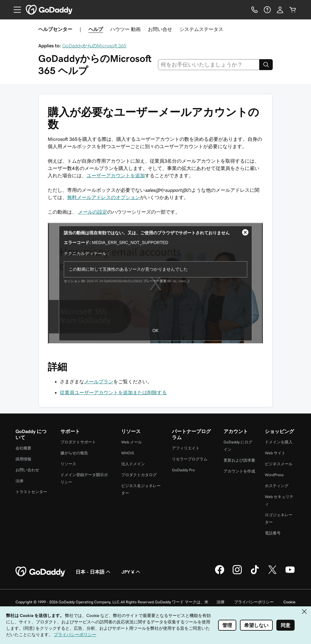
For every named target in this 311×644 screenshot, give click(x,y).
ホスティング (277, 486)
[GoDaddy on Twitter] (272, 573)
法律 (19, 481)
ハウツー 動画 (125, 29)
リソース (68, 464)
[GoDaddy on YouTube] (290, 573)
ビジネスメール (279, 464)
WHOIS (128, 453)
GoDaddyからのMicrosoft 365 (94, 46)
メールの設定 (93, 212)
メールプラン (99, 381)
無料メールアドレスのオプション (104, 197)
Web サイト (275, 453)
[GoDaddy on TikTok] (255, 573)
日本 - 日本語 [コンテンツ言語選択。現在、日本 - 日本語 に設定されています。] (94, 572)
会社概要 (23, 448)
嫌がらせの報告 (74, 453)
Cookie (289, 602)
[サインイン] (280, 10)
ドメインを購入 (279, 442)
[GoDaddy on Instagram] (237, 573)
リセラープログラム (190, 459)
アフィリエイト (186, 448)
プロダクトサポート (78, 442)
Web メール (132, 442)
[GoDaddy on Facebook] (220, 573)
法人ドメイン (133, 464)
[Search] (266, 65)
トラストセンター (31, 492)
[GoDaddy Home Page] (41, 572)
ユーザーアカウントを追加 (116, 175)
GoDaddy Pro (183, 470)
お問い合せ (160, 29)
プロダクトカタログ (139, 475)
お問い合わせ (27, 470)
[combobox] (209, 65)
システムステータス (201, 29)
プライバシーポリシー (254, 602)
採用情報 (23, 459)
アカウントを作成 (239, 471)
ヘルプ (96, 29)
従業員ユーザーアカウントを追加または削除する (113, 392)
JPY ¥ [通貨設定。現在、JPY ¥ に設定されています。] (132, 572)
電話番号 (273, 533)
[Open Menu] (15, 10)
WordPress (274, 475)
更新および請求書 (239, 460)
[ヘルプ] (267, 10)
